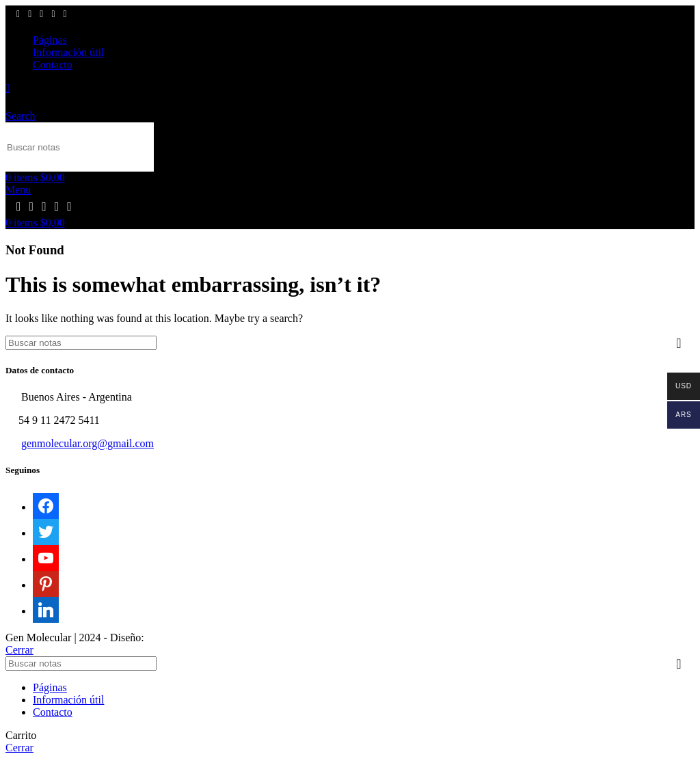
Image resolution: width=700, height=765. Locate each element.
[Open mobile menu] (18, 190)
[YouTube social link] (41, 14)
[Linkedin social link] (65, 14)
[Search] (80, 147)
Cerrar (19, 650)
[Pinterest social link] (53, 14)
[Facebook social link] (18, 14)
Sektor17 (167, 637)
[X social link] (30, 14)
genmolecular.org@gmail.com (87, 443)
